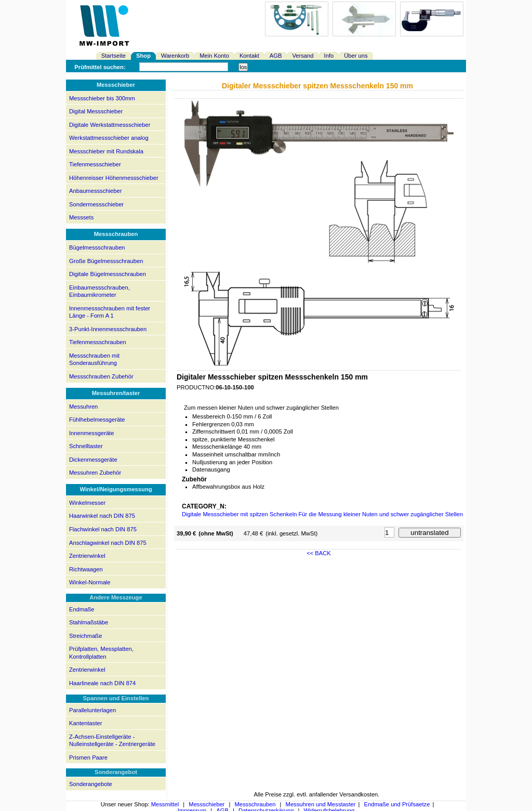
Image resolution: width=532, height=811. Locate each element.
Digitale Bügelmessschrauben (108, 274)
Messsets (81, 217)
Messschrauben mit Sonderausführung (94, 359)
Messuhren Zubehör (95, 473)
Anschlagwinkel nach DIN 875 (108, 543)
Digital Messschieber (96, 111)
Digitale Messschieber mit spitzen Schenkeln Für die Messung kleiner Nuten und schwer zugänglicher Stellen (322, 514)
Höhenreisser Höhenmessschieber (114, 178)
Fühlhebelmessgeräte (97, 420)
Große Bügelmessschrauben (106, 261)
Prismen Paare (88, 757)
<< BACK (319, 553)
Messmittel (165, 804)
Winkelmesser (87, 503)
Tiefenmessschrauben (98, 342)
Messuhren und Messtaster (321, 804)
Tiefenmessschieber (95, 164)
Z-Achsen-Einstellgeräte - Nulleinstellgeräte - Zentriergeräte (112, 741)
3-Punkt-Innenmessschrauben (108, 329)
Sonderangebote (91, 784)
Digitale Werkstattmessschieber (110, 125)
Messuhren (83, 407)
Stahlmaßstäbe (89, 622)
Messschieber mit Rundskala (106, 151)
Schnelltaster (86, 446)
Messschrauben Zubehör (101, 376)
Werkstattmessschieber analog (109, 138)
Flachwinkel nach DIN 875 (103, 529)
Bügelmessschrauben (97, 247)
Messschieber (207, 804)
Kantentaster (85, 723)
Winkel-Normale (90, 582)
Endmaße (82, 609)
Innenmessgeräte (91, 433)
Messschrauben (255, 804)
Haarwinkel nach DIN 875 (102, 516)
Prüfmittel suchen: (100, 67)
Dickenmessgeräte (93, 460)
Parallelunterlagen (92, 710)
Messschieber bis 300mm (102, 98)
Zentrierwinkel (87, 556)
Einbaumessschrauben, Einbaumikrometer (99, 291)
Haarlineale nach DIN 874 (102, 683)
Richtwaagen (86, 569)
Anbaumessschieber (95, 191)
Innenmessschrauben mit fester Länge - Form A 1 (110, 312)
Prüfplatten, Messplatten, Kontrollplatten (101, 653)
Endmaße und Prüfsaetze (397, 804)
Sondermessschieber (96, 204)
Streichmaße (85, 636)
